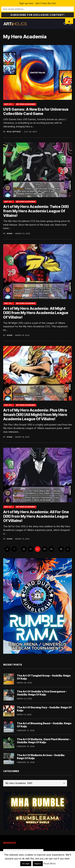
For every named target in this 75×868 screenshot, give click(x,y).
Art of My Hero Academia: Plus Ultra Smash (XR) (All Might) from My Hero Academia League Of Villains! (35, 415)
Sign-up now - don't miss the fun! (38, 3)
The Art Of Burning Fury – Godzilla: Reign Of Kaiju (44, 709)
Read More (50, 863)
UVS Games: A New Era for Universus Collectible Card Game (36, 112)
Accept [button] (26, 864)
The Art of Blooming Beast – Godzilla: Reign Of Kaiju (44, 725)
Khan (10, 234)
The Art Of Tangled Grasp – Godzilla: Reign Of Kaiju (44, 677)
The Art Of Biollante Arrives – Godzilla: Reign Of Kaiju (41, 757)
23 (44, 549)
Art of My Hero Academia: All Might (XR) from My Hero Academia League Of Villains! (36, 313)
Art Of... (9, 104)
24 (51, 549)
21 (31, 549)
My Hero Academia (26, 104)
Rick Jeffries (14, 132)
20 (24, 549)
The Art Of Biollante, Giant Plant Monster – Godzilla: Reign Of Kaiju (44, 741)
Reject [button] (38, 864)
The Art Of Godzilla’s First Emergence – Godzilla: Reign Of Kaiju (42, 693)
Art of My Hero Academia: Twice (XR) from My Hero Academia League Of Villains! (36, 211)
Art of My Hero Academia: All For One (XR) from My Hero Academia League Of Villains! (36, 516)
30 (61, 549)
